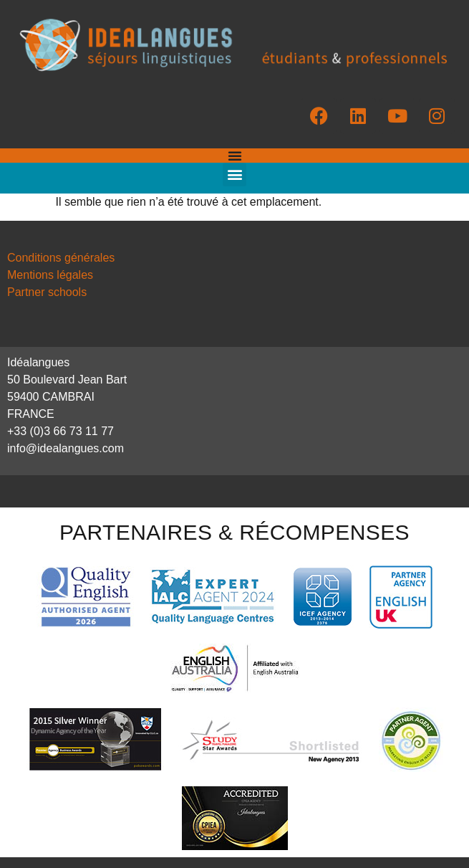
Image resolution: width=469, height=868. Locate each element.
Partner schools (47, 292)
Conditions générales (61, 258)
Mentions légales (50, 275)
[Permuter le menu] (235, 156)
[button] (234, 175)
